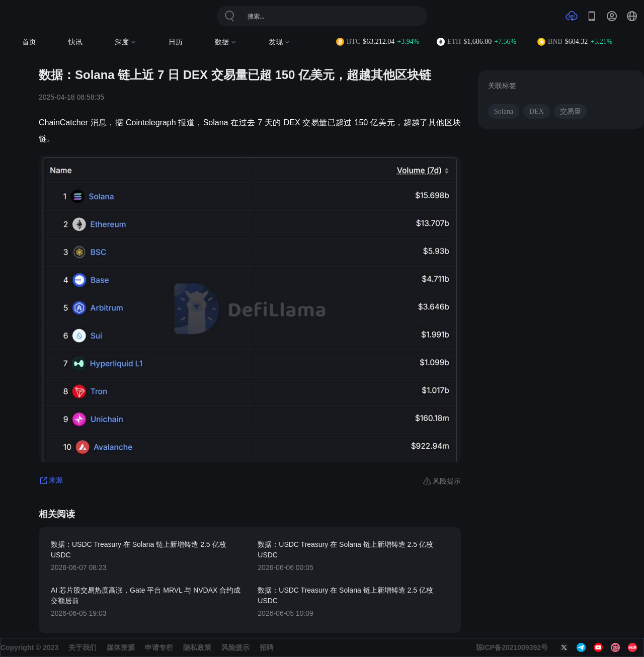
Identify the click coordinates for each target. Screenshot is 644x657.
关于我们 (83, 647)
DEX (537, 111)
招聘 (267, 647)
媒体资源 (121, 647)
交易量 (571, 111)
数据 (226, 42)
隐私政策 (197, 647)
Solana (504, 111)
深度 (126, 42)
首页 (29, 42)
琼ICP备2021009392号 (512, 647)
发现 (279, 42)
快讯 (75, 42)
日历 (176, 42)
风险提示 (235, 647)
